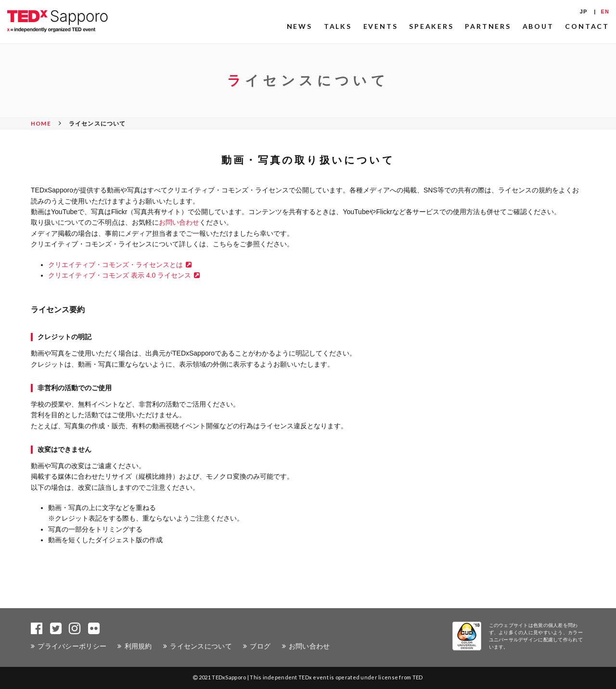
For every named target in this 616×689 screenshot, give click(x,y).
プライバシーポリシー (72, 646)
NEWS (300, 26)
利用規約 (138, 646)
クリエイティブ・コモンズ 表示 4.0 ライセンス (120, 275)
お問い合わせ (179, 222)
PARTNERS (488, 26)
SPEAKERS (431, 26)
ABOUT (538, 26)
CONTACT (587, 26)
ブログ (260, 646)
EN (605, 12)
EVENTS (381, 26)
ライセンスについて (201, 646)
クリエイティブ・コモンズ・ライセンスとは (115, 265)
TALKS (338, 26)
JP (584, 12)
